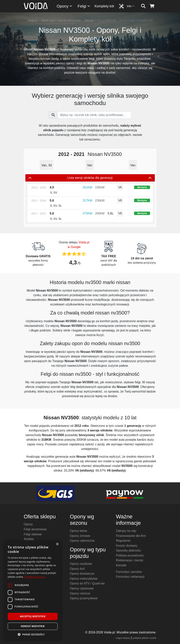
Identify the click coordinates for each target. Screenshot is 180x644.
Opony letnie (79, 531)
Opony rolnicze (80, 593)
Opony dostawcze (82, 574)
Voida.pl (32, 20)
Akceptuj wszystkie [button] (33, 616)
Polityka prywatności (130, 555)
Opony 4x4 (77, 569)
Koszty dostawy (127, 546)
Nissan (89, 20)
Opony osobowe (81, 564)
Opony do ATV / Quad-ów (87, 583)
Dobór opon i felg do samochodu (61, 20)
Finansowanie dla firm (131, 536)
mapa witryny (123, 638)
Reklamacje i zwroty (130, 560)
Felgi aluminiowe (35, 529)
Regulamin (123, 541)
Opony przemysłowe (84, 598)
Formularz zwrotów (129, 572)
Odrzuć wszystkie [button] (33, 626)
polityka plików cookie (144, 638)
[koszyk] (152, 6)
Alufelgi (29, 539)
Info (131, 6)
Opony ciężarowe (82, 588)
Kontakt (121, 565)
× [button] (57, 544)
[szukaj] (143, 6)
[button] (33, 634)
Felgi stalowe (33, 534)
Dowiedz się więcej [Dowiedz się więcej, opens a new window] (35, 577)
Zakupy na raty (126, 531)
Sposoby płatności (129, 550)
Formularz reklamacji (130, 577)
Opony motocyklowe (84, 579)
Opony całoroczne (82, 541)
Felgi (84, 6)
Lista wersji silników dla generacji (90, 178)
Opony (65, 6)
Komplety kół (104, 6)
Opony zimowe (80, 536)
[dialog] (33, 590)
